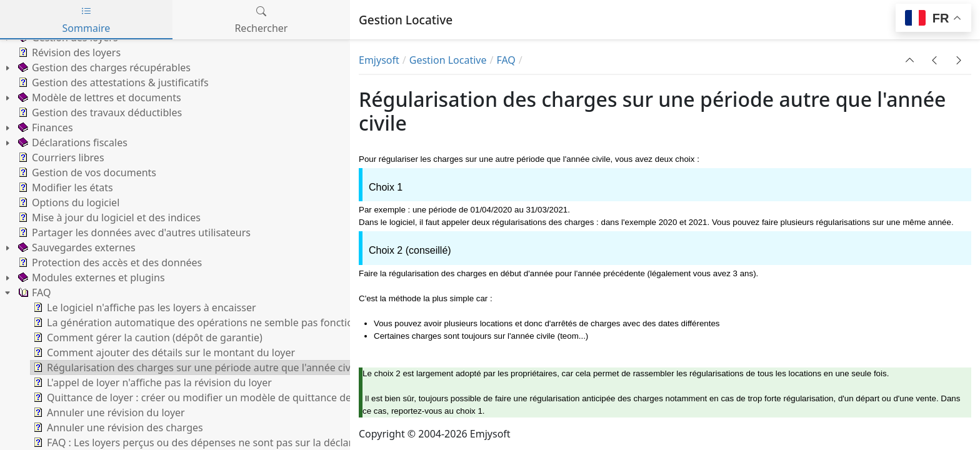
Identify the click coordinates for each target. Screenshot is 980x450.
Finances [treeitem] (44, 127)
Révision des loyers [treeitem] (68, 52)
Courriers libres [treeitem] (60, 157)
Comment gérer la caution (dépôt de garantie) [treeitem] (147, 337)
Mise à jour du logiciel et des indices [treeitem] (108, 217)
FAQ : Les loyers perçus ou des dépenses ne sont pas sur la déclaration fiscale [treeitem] (220, 442)
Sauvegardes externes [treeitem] (76, 247)
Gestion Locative (448, 60)
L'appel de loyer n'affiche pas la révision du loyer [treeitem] (151, 382)
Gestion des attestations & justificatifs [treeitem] (112, 82)
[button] (910, 60)
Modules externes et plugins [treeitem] (90, 277)
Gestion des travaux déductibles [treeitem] (99, 112)
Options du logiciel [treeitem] (67, 202)
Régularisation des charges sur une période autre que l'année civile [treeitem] (196, 367)
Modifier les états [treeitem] (64, 187)
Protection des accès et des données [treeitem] (109, 262)
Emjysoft (379, 60)
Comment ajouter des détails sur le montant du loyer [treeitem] (163, 352)
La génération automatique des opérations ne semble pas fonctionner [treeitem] (203, 322)
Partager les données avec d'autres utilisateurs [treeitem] (133, 232)
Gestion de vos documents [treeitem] (86, 172)
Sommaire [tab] (87, 20)
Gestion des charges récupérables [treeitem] (103, 67)
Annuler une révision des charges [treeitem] (117, 427)
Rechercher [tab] (261, 20)
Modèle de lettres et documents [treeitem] (98, 97)
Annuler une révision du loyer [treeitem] (108, 412)
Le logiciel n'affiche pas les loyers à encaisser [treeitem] (143, 307)
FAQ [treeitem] (33, 292)
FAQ (506, 60)
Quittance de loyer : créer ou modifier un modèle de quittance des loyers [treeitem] (209, 397)
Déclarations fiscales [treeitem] (72, 142)
